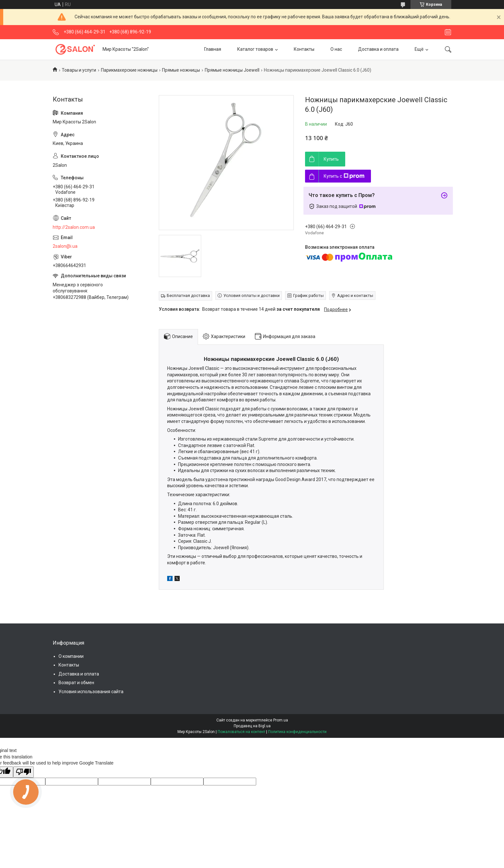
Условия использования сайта (91, 692)
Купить (331, 159)
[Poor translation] (23, 772)
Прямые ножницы (181, 70)
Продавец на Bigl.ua (252, 726)
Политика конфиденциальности (297, 732)
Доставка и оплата (378, 49)
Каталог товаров (255, 49)
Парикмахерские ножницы (129, 70)
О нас (336, 49)
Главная (213, 49)
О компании (71, 656)
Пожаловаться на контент (241, 732)
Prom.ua (281, 720)
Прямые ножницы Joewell (232, 70)
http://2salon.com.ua (74, 227)
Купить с (344, 176)
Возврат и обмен (76, 683)
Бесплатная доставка (188, 295)
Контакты (304, 49)
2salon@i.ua (65, 246)
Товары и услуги (79, 70)
